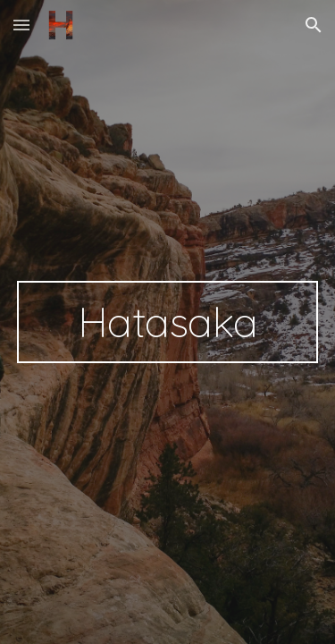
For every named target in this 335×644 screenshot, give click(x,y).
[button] (21, 25)
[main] (168, 322)
